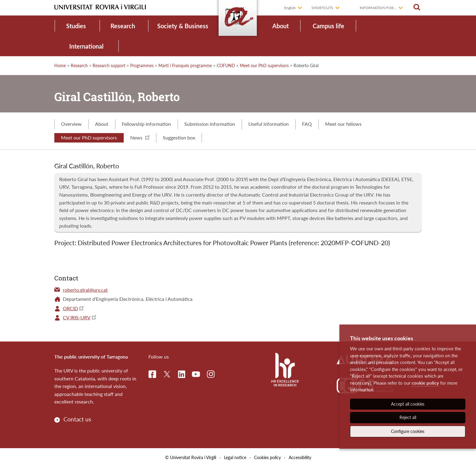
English (290, 8)
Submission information (210, 124)
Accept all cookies (408, 404)
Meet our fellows (343, 124)
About (280, 26)
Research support (109, 65)
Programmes (142, 65)
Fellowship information (146, 124)
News (140, 137)
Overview (71, 124)
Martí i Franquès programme (185, 65)
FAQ (307, 124)
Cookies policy (267, 457)
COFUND (226, 65)
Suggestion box (179, 137)
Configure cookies (408, 431)
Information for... (378, 8)
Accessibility (300, 457)
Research (123, 26)
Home (60, 65)
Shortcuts (322, 8)
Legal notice (235, 457)
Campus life (328, 26)
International (86, 46)
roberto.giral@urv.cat (85, 290)
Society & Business (183, 26)
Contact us (77, 419)
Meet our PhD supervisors (264, 65)
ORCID (70, 308)
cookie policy (425, 383)
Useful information (269, 124)
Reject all (408, 417)
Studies (76, 26)
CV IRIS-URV (77, 317)
